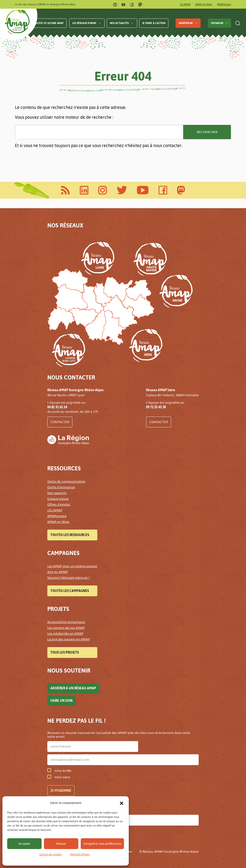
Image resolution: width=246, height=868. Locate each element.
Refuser (61, 844)
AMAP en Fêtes (204, 4)
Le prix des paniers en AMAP (69, 639)
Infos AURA (59, 771)
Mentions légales (80, 854)
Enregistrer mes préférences (102, 844)
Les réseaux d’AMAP (84, 23)
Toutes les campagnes (70, 591)
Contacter (60, 422)
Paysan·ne (217, 23)
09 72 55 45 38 (156, 407)
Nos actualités (119, 23)
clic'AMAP (185, 4)
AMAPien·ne (186, 23)
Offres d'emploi (59, 505)
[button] (122, 803)
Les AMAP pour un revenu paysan (72, 566)
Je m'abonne (61, 791)
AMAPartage (224, 4)
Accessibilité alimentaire (66, 622)
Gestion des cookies (51, 854)
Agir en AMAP (58, 572)
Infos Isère (59, 777)
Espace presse (58, 499)
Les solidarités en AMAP (65, 634)
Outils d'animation (61, 487)
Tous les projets (65, 652)
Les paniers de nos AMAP (66, 628)
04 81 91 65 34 (57, 407)
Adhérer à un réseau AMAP (73, 688)
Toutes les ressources (70, 535)
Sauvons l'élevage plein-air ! (68, 578)
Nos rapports (57, 493)
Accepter (25, 844)
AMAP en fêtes (58, 522)
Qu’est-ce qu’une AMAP (49, 23)
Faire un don (61, 701)
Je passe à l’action (154, 23)
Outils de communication (66, 481)
